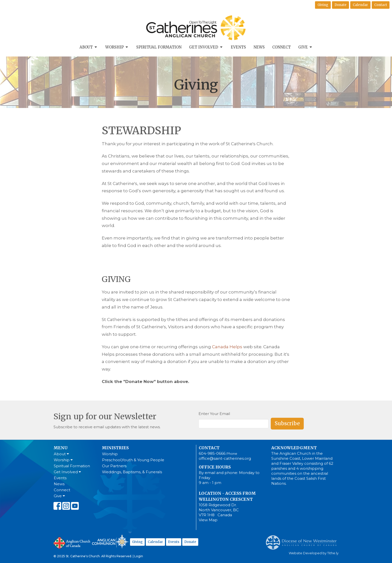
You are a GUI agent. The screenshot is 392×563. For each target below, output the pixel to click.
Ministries (115, 448)
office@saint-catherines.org (225, 458)
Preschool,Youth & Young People (133, 460)
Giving (323, 5)
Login (139, 556)
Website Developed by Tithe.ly (314, 553)
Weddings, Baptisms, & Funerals (132, 472)
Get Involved (206, 47)
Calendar (360, 5)
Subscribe (287, 423)
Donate (340, 5)
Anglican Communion (110, 541)
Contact (381, 5)
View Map (208, 520)
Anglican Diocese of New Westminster (303, 540)
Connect (281, 47)
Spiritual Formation (159, 47)
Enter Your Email (214, 414)
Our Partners (114, 466)
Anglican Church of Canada (72, 542)
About (89, 47)
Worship (117, 47)
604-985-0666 (212, 453)
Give (305, 47)
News (259, 47)
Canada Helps (227, 347)
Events (238, 47)
